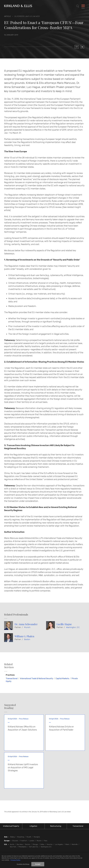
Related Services (9, 666)
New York (13, 847)
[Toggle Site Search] (78, 6)
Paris (46, 841)
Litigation (33, 826)
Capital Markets (62, 678)
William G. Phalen (24, 636)
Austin (12, 844)
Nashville (75, 844)
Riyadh (29, 837)
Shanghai (37, 837)
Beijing (12, 837)
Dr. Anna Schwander (26, 624)
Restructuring (56, 826)
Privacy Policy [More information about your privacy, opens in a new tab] (15, 860)
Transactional (12, 678)
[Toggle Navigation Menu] (83, 6)
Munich (27, 627)
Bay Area (20, 844)
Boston (27, 639)
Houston (50, 844)
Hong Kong (21, 837)
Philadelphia (22, 847)
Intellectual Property (11, 826)
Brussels (15, 841)
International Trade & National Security (37, 678)
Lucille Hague (64, 624)
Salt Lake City (34, 847)
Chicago (35, 844)
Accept (38, 864)
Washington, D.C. (73, 627)
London (32, 841)
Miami (67, 844)
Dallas (42, 844)
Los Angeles (59, 844)
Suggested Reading (10, 706)
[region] (44, 860)
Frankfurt (24, 841)
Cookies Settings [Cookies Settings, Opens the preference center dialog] (23, 864)
